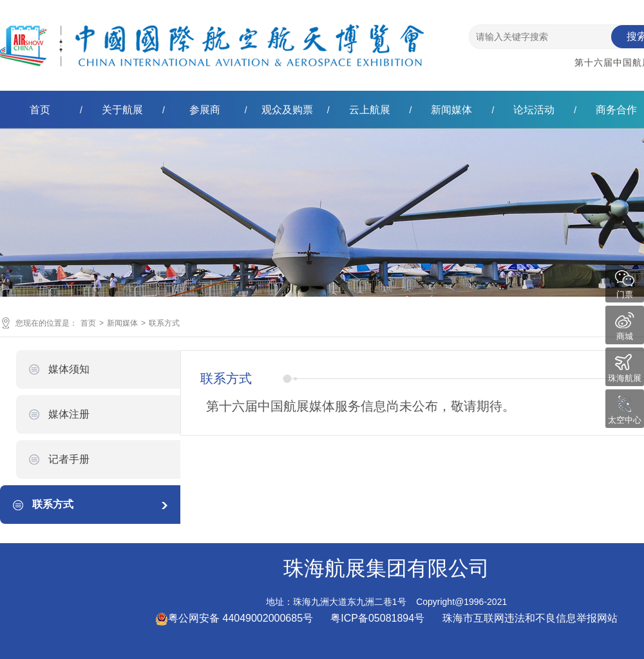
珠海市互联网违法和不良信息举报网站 (530, 618)
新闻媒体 (451, 110)
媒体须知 (69, 369)
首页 (40, 110)
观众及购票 (287, 110)
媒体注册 (69, 414)
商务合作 (616, 110)
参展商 (205, 110)
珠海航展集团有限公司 (212, 35)
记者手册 (69, 459)
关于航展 (122, 110)
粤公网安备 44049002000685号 (234, 618)
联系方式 (164, 323)
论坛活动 (534, 110)
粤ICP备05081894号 (379, 618)
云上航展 (370, 110)
